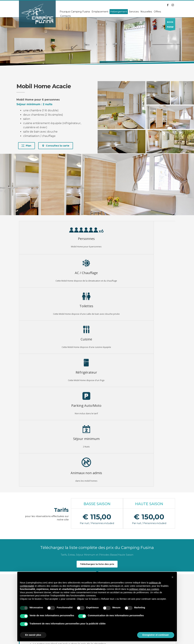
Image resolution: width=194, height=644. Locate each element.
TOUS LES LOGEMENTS (97, 554)
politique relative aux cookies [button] (144, 589)
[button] (173, 577)
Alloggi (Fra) (37, 65)
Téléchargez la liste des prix (97, 398)
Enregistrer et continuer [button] (156, 635)
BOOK (170, 25)
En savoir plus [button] (33, 635)
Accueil (23, 65)
